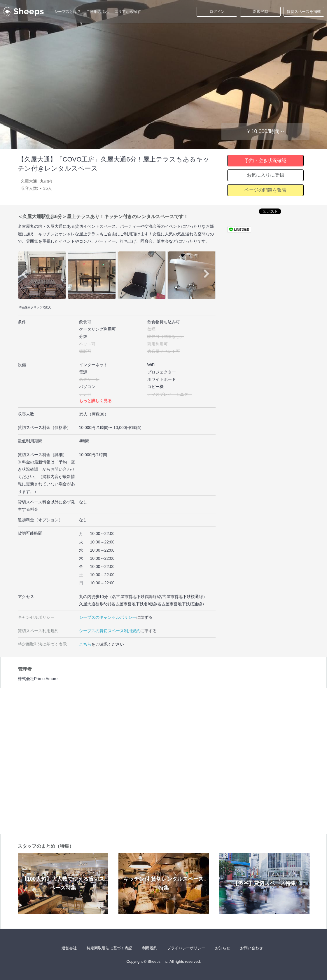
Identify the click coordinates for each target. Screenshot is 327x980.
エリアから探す (128, 12)
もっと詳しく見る (95, 401)
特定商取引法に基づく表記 (109, 948)
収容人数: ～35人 (36, 188)
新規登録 (260, 12)
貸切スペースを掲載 (304, 12)
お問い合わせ (251, 948)
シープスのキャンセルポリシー (108, 617)
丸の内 (46, 181)
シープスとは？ (68, 12)
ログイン (217, 12)
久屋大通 (29, 181)
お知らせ (223, 948)
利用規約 (150, 948)
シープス (23, 12)
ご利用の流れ (97, 12)
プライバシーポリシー (186, 948)
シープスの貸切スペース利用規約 (110, 631)
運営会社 (69, 948)
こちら (85, 644)
